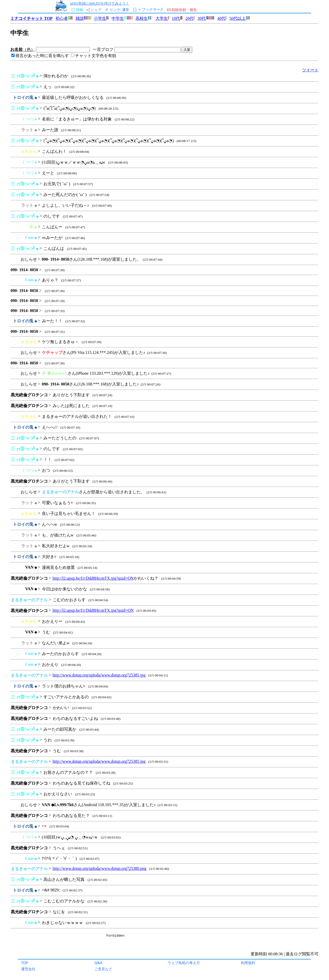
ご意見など (103, 969)
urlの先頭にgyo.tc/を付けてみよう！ (100, 3)
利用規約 (248, 963)
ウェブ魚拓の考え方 (184, 963)
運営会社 (28, 969)
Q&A (98, 963)
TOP (25, 963)
